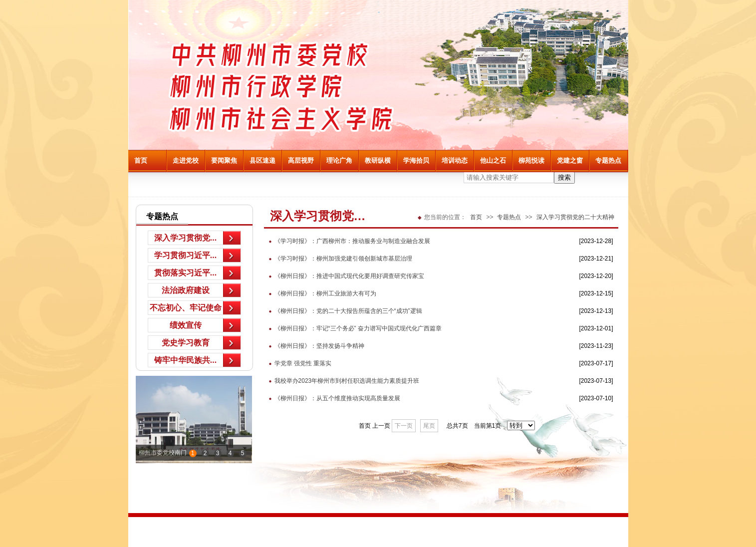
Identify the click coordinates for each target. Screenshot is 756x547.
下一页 (404, 426)
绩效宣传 (186, 325)
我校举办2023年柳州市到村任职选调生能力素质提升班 (342, 381)
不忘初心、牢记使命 (186, 308)
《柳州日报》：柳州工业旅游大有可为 (320, 293)
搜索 (564, 177)
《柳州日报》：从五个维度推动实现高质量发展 (332, 398)
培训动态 (455, 160)
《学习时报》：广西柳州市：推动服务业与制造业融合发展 (347, 241)
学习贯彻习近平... (185, 255)
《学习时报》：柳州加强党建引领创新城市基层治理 (338, 259)
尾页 (429, 426)
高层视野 (301, 160)
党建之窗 (570, 160)
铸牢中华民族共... (185, 360)
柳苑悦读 (531, 160)
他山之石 (493, 160)
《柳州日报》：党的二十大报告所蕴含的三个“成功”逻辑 (343, 311)
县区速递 (262, 160)
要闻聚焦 (224, 160)
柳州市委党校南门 (163, 453)
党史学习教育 (186, 343)
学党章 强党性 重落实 (298, 363)
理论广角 (339, 160)
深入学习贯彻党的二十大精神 (575, 217)
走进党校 (186, 160)
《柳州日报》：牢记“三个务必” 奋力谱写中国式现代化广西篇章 (353, 328)
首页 (141, 160)
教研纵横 (378, 160)
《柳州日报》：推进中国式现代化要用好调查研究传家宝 (344, 276)
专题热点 (608, 160)
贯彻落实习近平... (185, 273)
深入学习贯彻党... (185, 238)
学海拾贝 (416, 160)
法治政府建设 (186, 290)
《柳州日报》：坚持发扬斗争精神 (314, 346)
